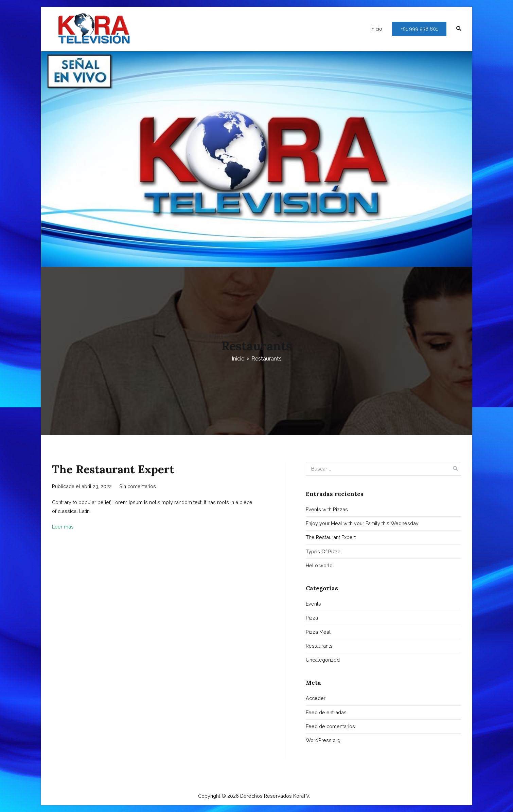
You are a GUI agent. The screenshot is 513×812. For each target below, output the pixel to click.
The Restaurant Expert (113, 469)
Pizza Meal (318, 632)
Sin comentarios (138, 486)
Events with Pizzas (327, 509)
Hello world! (320, 565)
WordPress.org (323, 740)
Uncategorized (323, 660)
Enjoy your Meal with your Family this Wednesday (362, 523)
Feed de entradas (326, 712)
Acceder (316, 698)
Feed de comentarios (330, 726)
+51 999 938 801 (419, 29)
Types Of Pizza (323, 551)
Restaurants (319, 646)
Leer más (63, 527)
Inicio (376, 29)
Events (313, 604)
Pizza (312, 618)
